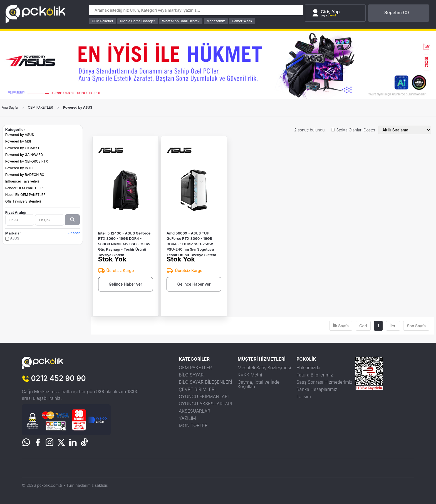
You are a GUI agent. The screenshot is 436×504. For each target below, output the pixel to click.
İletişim (304, 396)
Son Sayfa (416, 326)
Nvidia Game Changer (138, 21)
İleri (393, 326)
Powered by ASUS (78, 108)
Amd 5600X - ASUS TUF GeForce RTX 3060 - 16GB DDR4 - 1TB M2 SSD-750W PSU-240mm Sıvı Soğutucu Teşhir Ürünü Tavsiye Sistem (191, 243)
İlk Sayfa (341, 326)
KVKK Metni (250, 375)
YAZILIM (187, 418)
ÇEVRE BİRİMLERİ (197, 389)
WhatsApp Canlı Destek (181, 21)
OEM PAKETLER (40, 108)
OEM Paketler (102, 21)
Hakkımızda (308, 368)
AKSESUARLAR (195, 411)
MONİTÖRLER (193, 425)
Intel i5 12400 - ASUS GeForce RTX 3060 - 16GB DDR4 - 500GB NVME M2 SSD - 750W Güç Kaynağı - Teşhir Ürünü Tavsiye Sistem (124, 243)
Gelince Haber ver (125, 284)
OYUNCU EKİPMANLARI (204, 396)
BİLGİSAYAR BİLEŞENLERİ (205, 382)
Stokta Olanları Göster (356, 130)
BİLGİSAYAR (191, 375)
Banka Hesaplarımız (317, 389)
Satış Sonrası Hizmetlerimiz (324, 382)
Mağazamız (216, 21)
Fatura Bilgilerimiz (315, 375)
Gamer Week (242, 21)
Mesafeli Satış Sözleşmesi (264, 368)
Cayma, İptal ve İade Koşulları (259, 384)
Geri (363, 326)
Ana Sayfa (10, 108)
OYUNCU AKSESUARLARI (205, 404)
